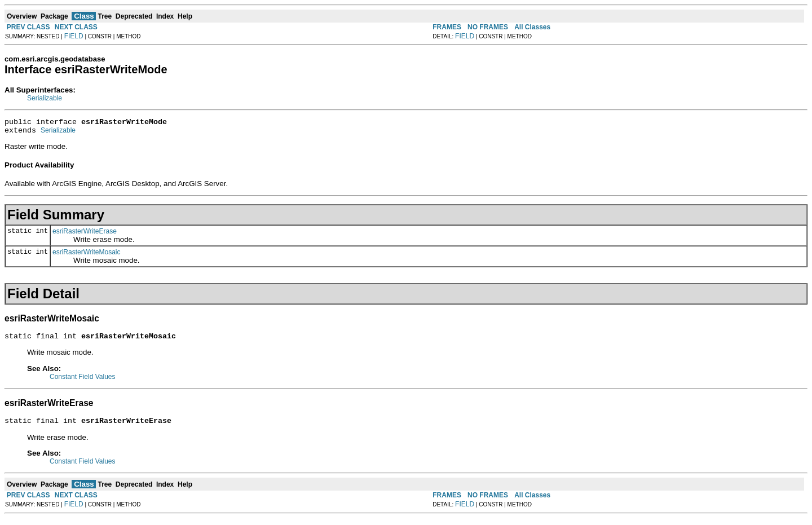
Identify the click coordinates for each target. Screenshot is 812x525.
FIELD (74, 36)
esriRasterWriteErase (85, 235)
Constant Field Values (83, 382)
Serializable (45, 98)
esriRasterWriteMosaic (86, 255)
